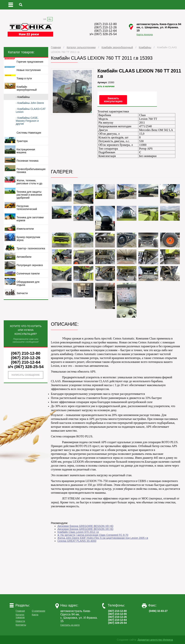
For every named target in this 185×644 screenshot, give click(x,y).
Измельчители (25, 229)
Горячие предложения (30, 62)
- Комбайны (23, 97)
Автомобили (24, 257)
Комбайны (145, 47)
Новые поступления (29, 70)
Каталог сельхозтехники (81, 47)
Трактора (22, 141)
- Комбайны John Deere (30, 103)
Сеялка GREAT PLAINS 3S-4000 (77, 541)
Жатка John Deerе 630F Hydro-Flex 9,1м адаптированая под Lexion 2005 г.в (103, 538)
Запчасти (22, 293)
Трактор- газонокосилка (31, 248)
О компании (38, 611)
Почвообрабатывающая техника (31, 171)
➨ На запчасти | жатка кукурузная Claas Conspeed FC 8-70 (93, 535)
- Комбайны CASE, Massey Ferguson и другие (27, 121)
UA (45, 19)
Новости (20, 621)
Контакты (21, 625)
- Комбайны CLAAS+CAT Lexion (31, 110)
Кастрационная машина (26, 151)
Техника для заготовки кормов (30, 219)
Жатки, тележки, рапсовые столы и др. (30, 182)
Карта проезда (145, 34)
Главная (56, 47)
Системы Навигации (29, 133)
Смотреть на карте (70, 625)
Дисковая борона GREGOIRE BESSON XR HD (85, 526)
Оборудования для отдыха (28, 283)
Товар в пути (24, 78)
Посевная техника (28, 161)
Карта (35, 615)
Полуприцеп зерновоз (30, 265)
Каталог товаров (20, 616)
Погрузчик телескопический (27, 208)
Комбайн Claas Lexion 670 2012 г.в (78, 532)
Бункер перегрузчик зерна (28, 239)
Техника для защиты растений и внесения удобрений (29, 195)
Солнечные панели (28, 274)
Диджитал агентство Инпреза (155, 640)
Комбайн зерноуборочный (117, 47)
